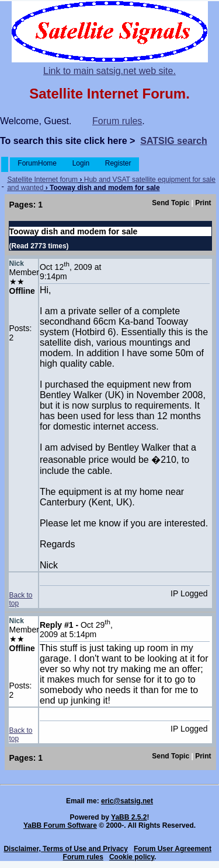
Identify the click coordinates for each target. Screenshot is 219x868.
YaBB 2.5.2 (129, 817)
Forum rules (117, 121)
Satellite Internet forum (42, 180)
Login (81, 163)
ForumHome (37, 163)
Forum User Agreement (173, 849)
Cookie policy (132, 857)
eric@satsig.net (127, 801)
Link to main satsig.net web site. (109, 71)
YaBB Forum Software (60, 825)
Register (118, 163)
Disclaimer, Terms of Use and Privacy (66, 849)
